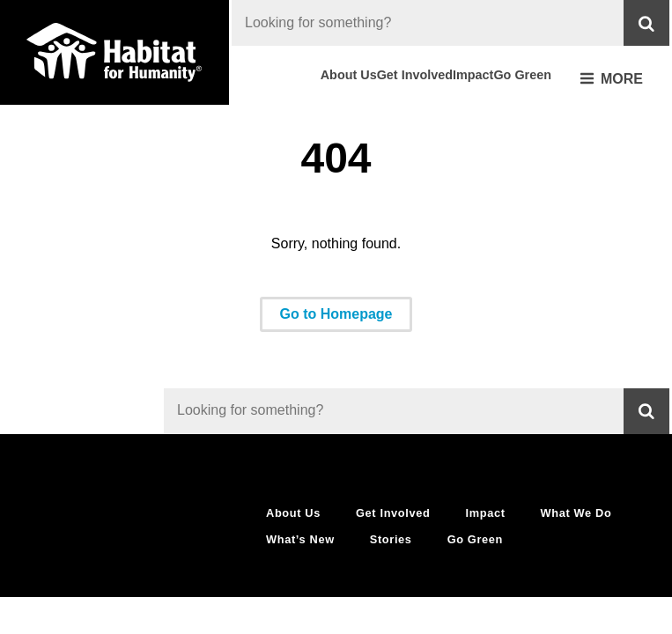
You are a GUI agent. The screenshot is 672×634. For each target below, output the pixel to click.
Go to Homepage (336, 314)
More (612, 80)
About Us (349, 75)
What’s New (300, 539)
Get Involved (415, 75)
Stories (391, 539)
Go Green (522, 75)
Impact (473, 75)
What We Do (576, 513)
